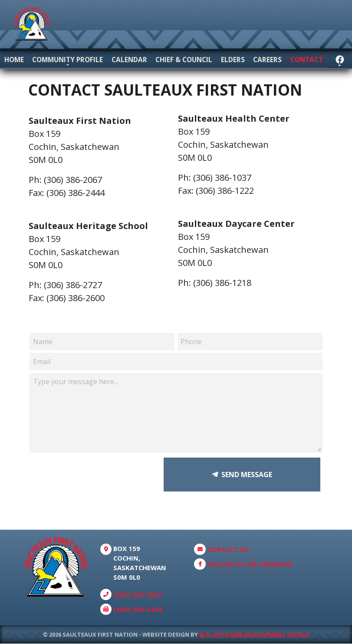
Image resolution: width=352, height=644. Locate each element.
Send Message (247, 475)
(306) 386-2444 (138, 610)
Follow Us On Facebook (250, 564)
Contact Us (228, 549)
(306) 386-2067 (138, 595)
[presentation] (98, 475)
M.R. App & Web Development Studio (254, 634)
